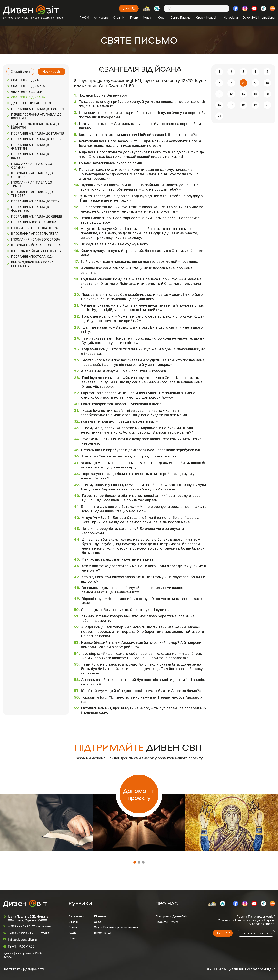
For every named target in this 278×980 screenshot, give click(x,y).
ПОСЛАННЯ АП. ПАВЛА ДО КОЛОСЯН (31, 156)
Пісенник (100, 916)
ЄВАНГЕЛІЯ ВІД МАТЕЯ (28, 80)
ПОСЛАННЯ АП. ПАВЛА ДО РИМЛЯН (37, 109)
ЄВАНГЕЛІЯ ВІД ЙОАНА (28, 97)
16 (219, 105)
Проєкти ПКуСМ (167, 922)
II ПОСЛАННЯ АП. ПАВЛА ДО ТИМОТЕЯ (32, 194)
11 (219, 94)
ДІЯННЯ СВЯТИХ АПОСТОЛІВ (32, 103)
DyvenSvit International (259, 18)
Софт (162, 18)
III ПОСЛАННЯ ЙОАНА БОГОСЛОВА (36, 251)
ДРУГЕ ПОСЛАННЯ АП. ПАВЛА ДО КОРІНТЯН (36, 126)
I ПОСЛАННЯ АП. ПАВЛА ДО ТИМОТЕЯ (32, 184)
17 (231, 105)
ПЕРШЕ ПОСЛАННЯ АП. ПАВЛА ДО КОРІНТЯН (36, 116)
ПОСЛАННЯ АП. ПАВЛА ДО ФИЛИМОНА (31, 209)
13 (243, 94)
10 (267, 83)
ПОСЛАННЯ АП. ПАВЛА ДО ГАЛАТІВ (38, 133)
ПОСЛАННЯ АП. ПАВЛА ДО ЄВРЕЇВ (37, 216)
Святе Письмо (181, 18)
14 (255, 94)
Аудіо (73, 933)
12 (231, 94)
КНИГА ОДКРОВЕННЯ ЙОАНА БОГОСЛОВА (32, 264)
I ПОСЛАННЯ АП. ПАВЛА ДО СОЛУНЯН (32, 166)
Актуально (101, 18)
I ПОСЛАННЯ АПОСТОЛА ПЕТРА (34, 228)
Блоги (134, 18)
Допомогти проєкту (139, 794)
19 (255, 105)
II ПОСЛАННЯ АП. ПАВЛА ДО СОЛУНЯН (32, 175)
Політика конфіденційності (23, 969)
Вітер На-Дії (103, 933)
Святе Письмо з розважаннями (116, 927)
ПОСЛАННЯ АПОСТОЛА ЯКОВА (34, 222)
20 (267, 105)
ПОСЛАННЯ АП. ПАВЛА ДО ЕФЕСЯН (37, 139)
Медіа (148, 18)
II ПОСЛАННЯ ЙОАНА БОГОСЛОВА (36, 245)
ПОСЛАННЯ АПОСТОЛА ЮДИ (32, 257)
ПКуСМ (84, 18)
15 (267, 94)
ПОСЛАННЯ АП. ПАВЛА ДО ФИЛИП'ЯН (31, 147)
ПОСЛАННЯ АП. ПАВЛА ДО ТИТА (35, 201)
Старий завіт (20, 71)
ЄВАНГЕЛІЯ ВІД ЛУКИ (27, 92)
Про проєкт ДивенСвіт (171, 916)
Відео (73, 938)
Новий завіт (51, 71)
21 (219, 116)
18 (243, 105)
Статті (119, 18)
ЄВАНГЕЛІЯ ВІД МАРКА (28, 86)
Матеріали (231, 18)
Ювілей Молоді (207, 18)
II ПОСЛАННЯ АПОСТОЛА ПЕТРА (35, 234)
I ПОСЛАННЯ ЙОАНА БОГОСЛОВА (36, 239)
